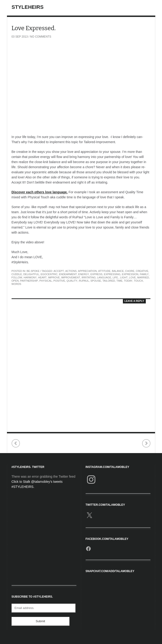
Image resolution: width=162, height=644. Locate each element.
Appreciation (87, 271)
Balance (118, 271)
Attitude (104, 271)
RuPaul (84, 281)
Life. (116, 277)
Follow (17, 277)
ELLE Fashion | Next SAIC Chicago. (146, 443)
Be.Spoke (33, 271)
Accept (59, 271)
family (144, 274)
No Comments (41, 37)
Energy (84, 274)
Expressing (112, 274)
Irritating (89, 277)
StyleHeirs (28, 7)
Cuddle (17, 274)
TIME (119, 281)
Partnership (29, 281)
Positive (59, 281)
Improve (54, 277)
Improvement (71, 277)
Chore (130, 271)
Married (143, 277)
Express (97, 274)
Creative (142, 271)
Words (16, 284)
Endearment (68, 274)
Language (104, 277)
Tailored (109, 281)
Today (128, 281)
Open (15, 281)
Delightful (31, 274)
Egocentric (49, 274)
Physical (46, 281)
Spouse (96, 281)
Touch (138, 281)
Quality (72, 281)
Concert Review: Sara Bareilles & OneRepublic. (16, 443)
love (132, 277)
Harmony (30, 277)
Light (124, 277)
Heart (42, 277)
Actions (71, 271)
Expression (130, 274)
